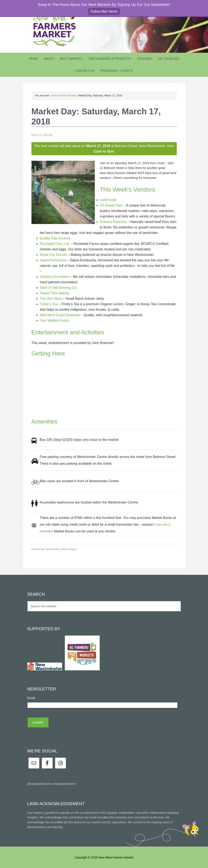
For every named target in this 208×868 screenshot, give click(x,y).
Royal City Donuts (53, 255)
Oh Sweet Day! (111, 205)
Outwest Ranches (113, 222)
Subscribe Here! (104, 11)
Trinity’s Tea (49, 304)
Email (31, 698)
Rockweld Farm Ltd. (55, 244)
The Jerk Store (51, 299)
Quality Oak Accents (55, 238)
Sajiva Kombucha (53, 260)
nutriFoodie (108, 200)
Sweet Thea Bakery (55, 293)
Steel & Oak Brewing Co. (59, 288)
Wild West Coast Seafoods (60, 315)
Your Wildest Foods (54, 321)
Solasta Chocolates (54, 277)
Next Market (53, 549)
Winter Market (69, 549)
